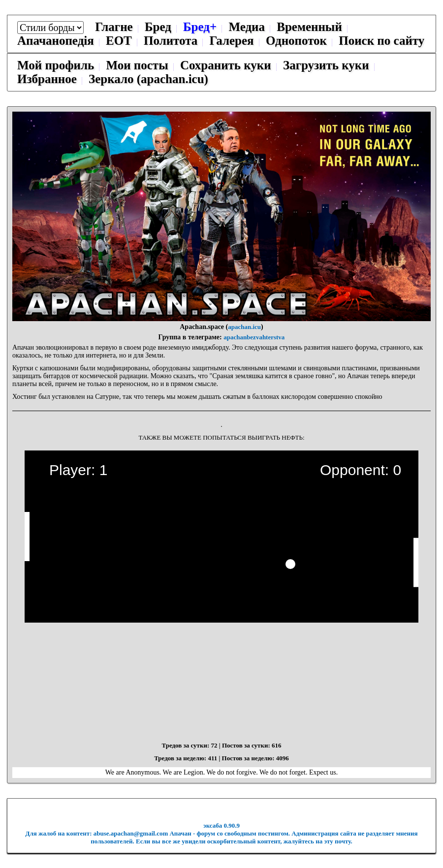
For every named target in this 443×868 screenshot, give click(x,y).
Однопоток (296, 41)
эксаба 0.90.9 (221, 825)
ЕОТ (119, 41)
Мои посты (137, 65)
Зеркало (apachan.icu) (148, 79)
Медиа (247, 27)
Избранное (47, 79)
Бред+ (200, 27)
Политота (171, 41)
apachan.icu (244, 327)
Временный (309, 27)
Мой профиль (56, 65)
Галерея (232, 41)
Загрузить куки (326, 65)
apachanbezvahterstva (254, 337)
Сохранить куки (226, 65)
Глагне (114, 27)
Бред (158, 27)
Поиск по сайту (381, 41)
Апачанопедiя (56, 41)
